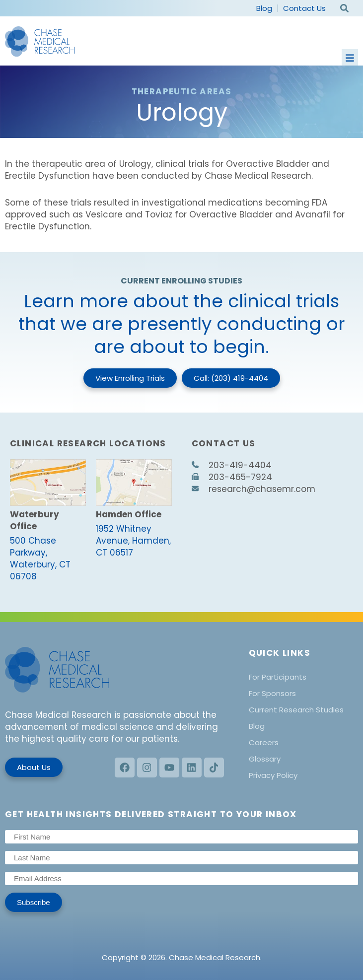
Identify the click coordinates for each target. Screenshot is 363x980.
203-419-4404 (232, 465)
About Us (34, 767)
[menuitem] (303, 677)
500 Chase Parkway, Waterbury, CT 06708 (40, 559)
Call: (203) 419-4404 (231, 378)
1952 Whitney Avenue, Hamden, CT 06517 (133, 541)
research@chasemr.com (254, 489)
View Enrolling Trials (130, 378)
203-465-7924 (232, 477)
